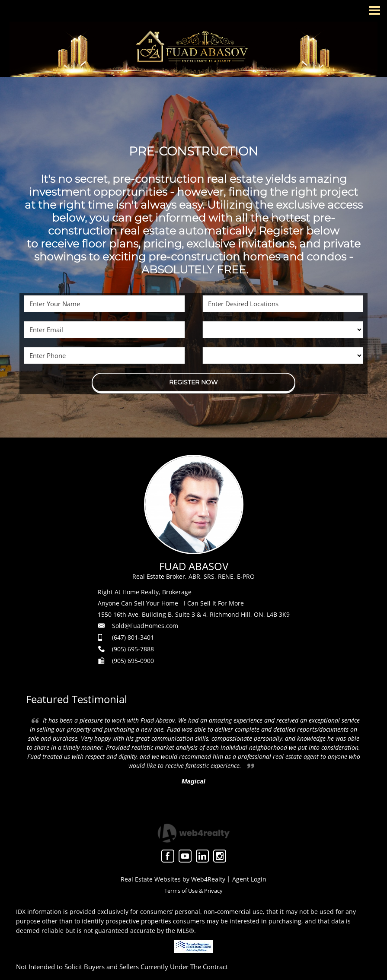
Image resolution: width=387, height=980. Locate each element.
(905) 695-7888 (133, 649)
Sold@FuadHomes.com (145, 626)
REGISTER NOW (193, 382)
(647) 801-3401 (133, 637)
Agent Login (249, 879)
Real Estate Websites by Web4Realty (173, 879)
